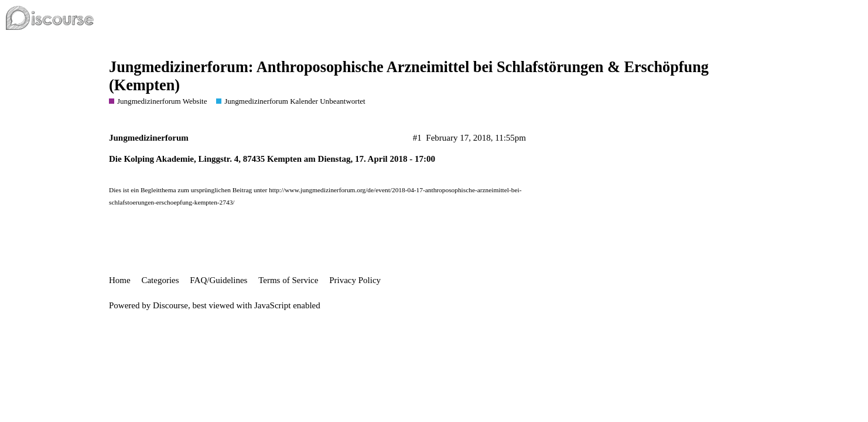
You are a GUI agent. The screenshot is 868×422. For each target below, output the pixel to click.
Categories (160, 280)
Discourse (170, 305)
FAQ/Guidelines (218, 280)
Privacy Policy (355, 280)
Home (120, 280)
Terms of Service (288, 280)
